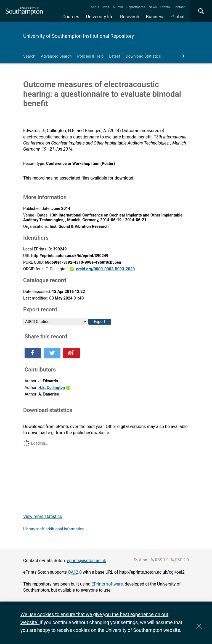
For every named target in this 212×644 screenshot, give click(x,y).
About (95, 7)
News (153, 7)
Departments (136, 7)
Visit (106, 7)
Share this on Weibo (71, 353)
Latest (115, 56)
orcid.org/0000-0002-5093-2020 (106, 269)
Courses (71, 17)
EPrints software (107, 584)
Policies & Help (90, 56)
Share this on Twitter (52, 353)
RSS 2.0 (182, 560)
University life (100, 17)
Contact (179, 7)
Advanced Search (56, 56)
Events (165, 7)
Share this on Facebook (33, 353)
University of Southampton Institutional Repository (79, 36)
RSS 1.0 (162, 560)
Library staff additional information (54, 529)
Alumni (118, 7)
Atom (144, 560)
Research (130, 17)
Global (178, 17)
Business (155, 17)
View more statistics (43, 516)
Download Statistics (143, 56)
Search (29, 56)
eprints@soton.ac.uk (86, 561)
